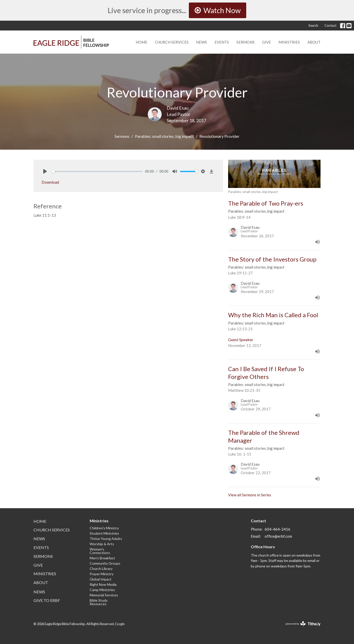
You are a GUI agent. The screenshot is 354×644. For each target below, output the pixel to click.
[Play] (45, 171)
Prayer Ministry (102, 574)
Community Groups (105, 563)
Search (313, 25)
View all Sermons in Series (250, 495)
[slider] (97, 171)
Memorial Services (104, 595)
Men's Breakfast (102, 558)
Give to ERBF (47, 600)
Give (267, 42)
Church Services (172, 42)
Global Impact (101, 579)
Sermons (245, 42)
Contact (330, 25)
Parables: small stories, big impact (164, 136)
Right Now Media (103, 584)
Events (222, 42)
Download (50, 182)
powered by (303, 624)
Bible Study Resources (99, 602)
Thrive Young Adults (106, 539)
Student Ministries (104, 533)
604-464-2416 (277, 529)
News (202, 42)
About (314, 42)
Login (121, 624)
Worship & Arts (102, 544)
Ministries (289, 42)
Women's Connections (100, 551)
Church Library (101, 569)
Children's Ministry (104, 528)
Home (141, 42)
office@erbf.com (278, 536)
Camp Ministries (102, 590)
